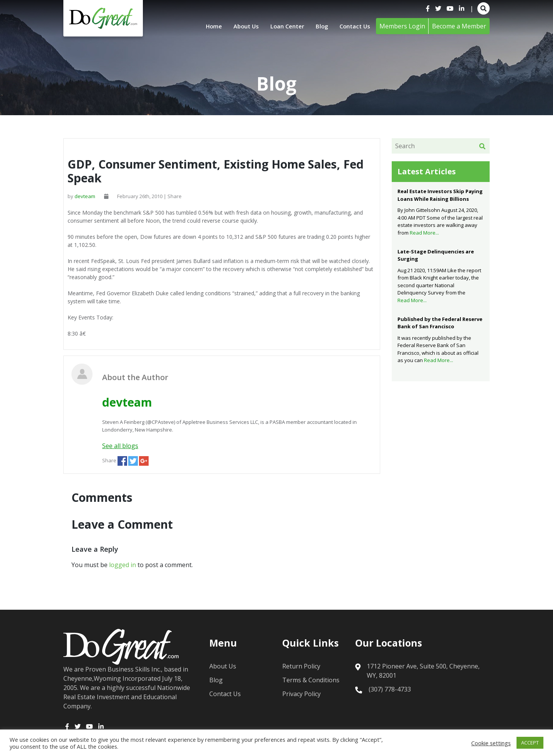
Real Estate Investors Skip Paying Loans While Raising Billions (440, 195)
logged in (123, 565)
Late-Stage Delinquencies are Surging (436, 255)
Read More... (424, 233)
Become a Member (459, 26)
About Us (239, 26)
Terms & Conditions (311, 680)
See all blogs (120, 446)
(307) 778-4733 (390, 689)
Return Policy (301, 666)
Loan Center (283, 26)
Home (205, 26)
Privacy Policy (301, 694)
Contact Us (354, 26)
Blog (319, 26)
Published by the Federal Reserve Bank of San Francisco (440, 323)
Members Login (402, 26)
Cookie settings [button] (491, 743)
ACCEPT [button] (530, 743)
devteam (85, 196)
